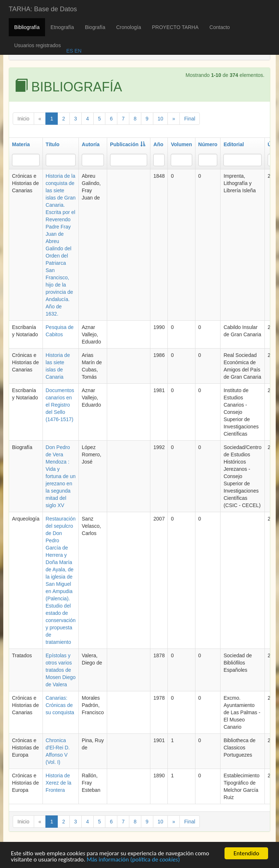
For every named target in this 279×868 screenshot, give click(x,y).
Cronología (129, 27)
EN (77, 51)
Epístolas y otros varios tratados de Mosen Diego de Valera (61, 670)
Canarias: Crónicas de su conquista (60, 705)
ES (70, 51)
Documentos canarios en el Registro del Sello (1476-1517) (60, 405)
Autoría (91, 144)
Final (190, 119)
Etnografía (62, 27)
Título (53, 144)
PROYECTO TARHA (175, 27)
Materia (21, 144)
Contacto (220, 27)
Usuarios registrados (37, 45)
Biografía (95, 27)
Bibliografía (27, 27)
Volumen (181, 144)
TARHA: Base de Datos (43, 9)
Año (158, 144)
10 (161, 119)
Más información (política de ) (133, 861)
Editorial (234, 144)
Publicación (128, 144)
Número (208, 144)
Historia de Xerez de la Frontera (59, 783)
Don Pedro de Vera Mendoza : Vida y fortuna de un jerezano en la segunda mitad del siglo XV (61, 476)
